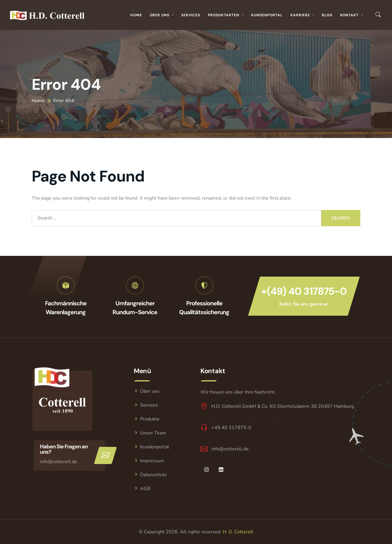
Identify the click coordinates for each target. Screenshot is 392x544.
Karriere (300, 15)
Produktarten (224, 15)
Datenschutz (153, 475)
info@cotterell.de (59, 462)
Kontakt (349, 15)
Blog (327, 15)
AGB (145, 489)
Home (136, 15)
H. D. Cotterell (238, 532)
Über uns (160, 15)
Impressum (152, 461)
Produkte (150, 419)
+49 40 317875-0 (231, 428)
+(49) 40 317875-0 (304, 291)
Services (191, 15)
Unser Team (153, 433)
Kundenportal (267, 15)
